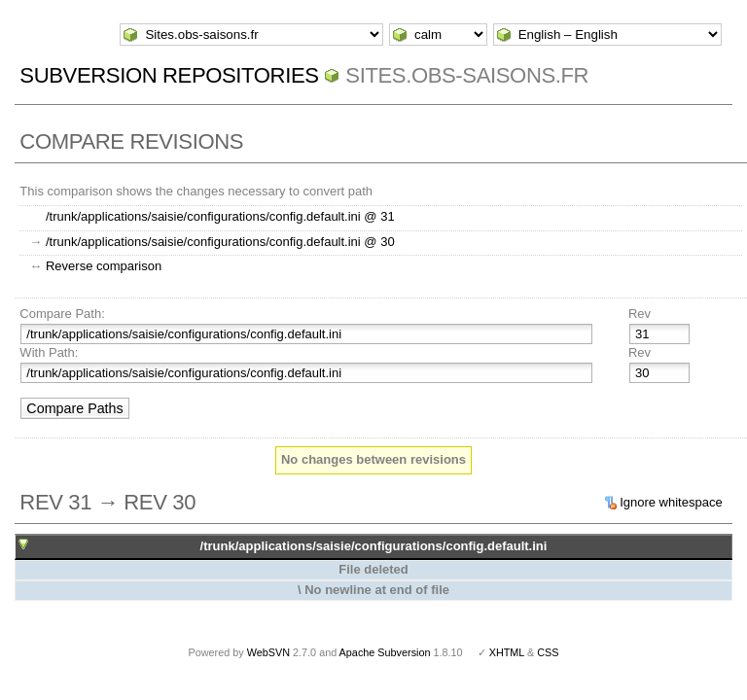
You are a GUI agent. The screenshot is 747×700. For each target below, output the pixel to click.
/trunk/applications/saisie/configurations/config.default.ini (374, 546)
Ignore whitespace (671, 502)
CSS (548, 652)
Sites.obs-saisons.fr (467, 75)
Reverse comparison (104, 266)
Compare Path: (62, 314)
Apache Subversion (385, 652)
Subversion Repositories (169, 75)
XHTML (507, 652)
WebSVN (268, 652)
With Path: (49, 352)
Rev (640, 314)
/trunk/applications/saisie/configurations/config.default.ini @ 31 (220, 216)
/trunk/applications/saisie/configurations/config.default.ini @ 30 (220, 242)
